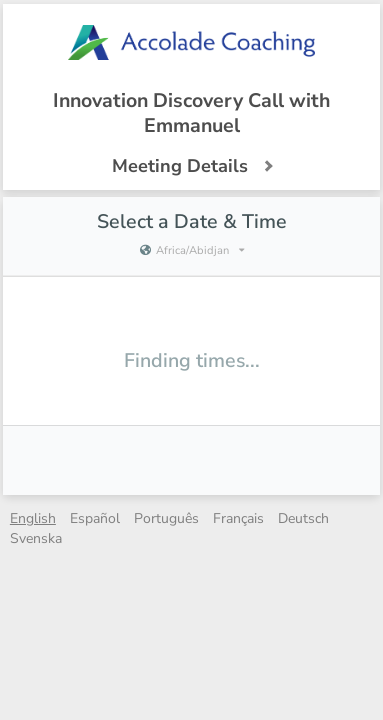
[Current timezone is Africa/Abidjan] (191, 251)
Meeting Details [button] (192, 166)
